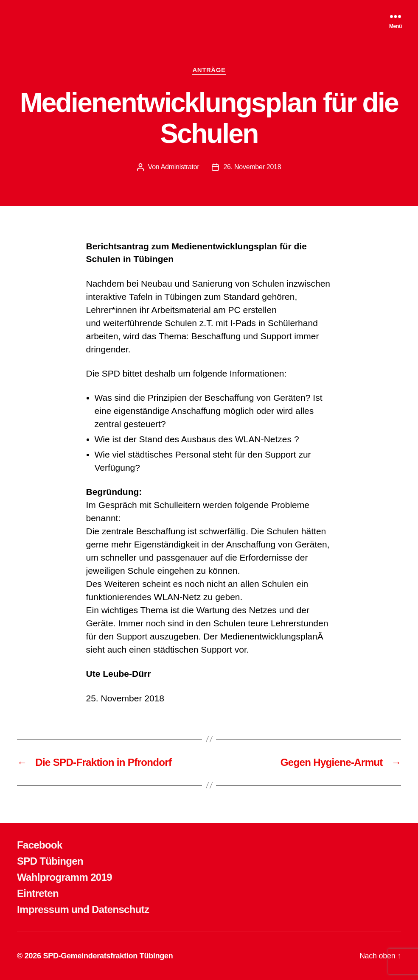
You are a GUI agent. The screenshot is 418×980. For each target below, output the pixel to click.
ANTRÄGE (209, 70)
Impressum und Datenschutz (83, 909)
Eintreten (38, 893)
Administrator (180, 167)
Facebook (40, 845)
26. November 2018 (252, 167)
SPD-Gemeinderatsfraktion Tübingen (108, 956)
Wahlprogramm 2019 (65, 877)
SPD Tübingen (50, 861)
